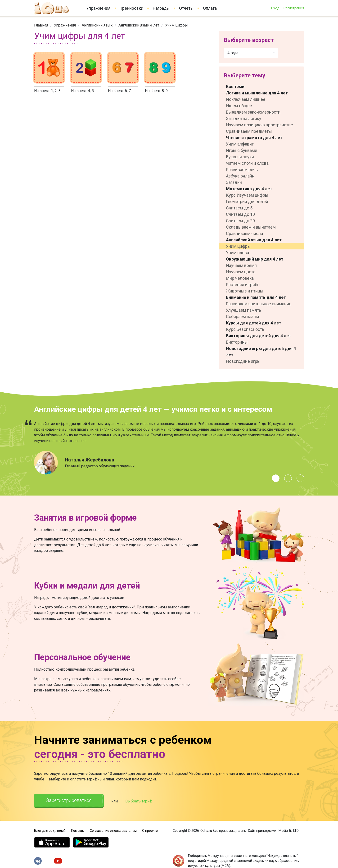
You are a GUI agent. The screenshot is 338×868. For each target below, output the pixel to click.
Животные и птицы (245, 291)
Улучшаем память (243, 310)
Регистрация (294, 8)
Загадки (234, 182)
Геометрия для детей (247, 201)
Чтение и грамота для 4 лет (254, 138)
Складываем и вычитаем (251, 227)
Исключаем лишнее (246, 99)
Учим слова (237, 253)
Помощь (78, 830)
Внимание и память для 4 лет (256, 297)
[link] (41, 25)
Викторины (237, 342)
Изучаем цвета (241, 272)
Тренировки (132, 8)
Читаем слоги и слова (247, 163)
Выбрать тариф (140, 801)
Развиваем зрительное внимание (259, 304)
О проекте (150, 830)
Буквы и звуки (240, 157)
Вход (275, 8)
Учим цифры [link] (176, 25)
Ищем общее (239, 106)
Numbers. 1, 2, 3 (47, 91)
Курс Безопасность (245, 329)
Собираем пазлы (243, 317)
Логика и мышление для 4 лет (257, 93)
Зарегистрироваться (69, 801)
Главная (41, 25)
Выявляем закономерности (253, 112)
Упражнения (98, 8)
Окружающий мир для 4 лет (255, 259)
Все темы (236, 86)
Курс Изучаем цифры (247, 195)
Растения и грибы (243, 285)
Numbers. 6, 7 (119, 91)
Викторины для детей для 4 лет (259, 336)
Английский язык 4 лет (139, 25)
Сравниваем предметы (249, 131)
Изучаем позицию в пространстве (259, 125)
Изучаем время (241, 265)
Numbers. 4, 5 (82, 91)
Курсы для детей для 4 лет (254, 323)
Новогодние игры (243, 361)
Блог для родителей (50, 830)
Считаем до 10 (240, 214)
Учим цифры (238, 246)
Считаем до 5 (239, 208)
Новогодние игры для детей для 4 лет (261, 352)
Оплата (210, 8)
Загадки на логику (244, 118)
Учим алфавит (240, 144)
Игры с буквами (242, 150)
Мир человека (240, 278)
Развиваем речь (242, 170)
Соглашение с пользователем (113, 830)
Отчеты (186, 8)
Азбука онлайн (240, 176)
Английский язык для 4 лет (254, 240)
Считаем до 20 (240, 221)
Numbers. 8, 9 (156, 91)
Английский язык (97, 25)
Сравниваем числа (244, 233)
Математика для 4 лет (249, 189)
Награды (161, 8)
